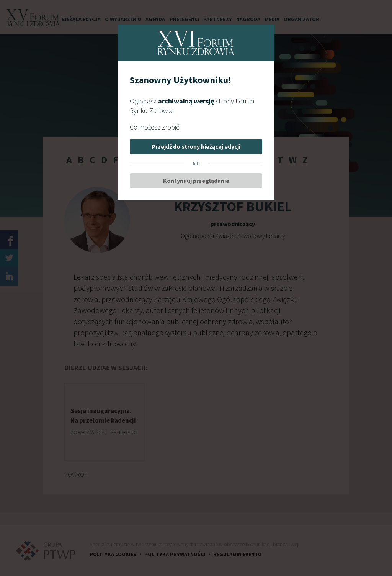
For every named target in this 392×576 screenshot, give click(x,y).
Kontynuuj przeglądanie (196, 181)
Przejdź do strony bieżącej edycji (196, 146)
